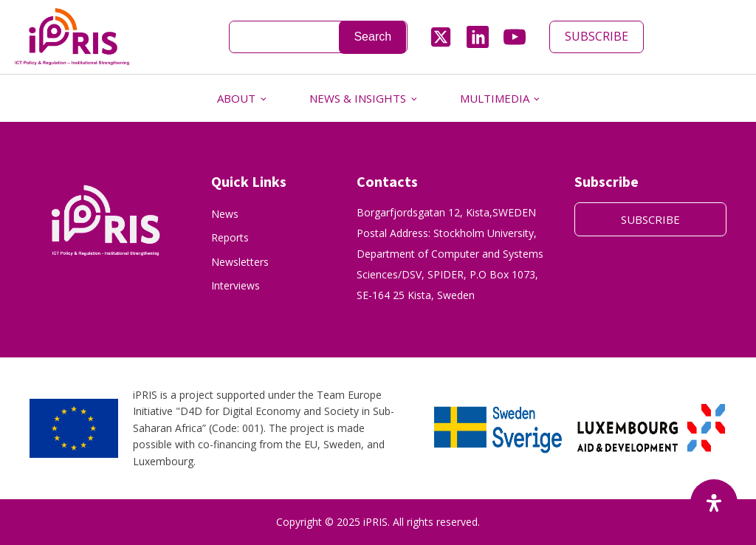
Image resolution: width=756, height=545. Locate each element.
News (225, 214)
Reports (230, 237)
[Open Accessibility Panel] (714, 503)
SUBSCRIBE (597, 36)
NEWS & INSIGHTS (358, 98)
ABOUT (236, 98)
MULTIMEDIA (495, 98)
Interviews (236, 285)
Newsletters (240, 262)
